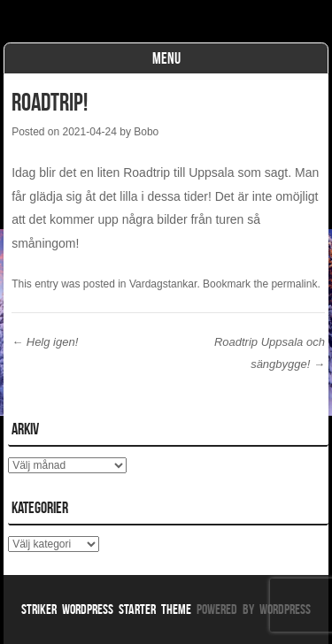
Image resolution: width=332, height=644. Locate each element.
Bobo (146, 132)
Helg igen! (45, 342)
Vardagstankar (163, 284)
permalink (294, 284)
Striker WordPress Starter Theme (106, 609)
